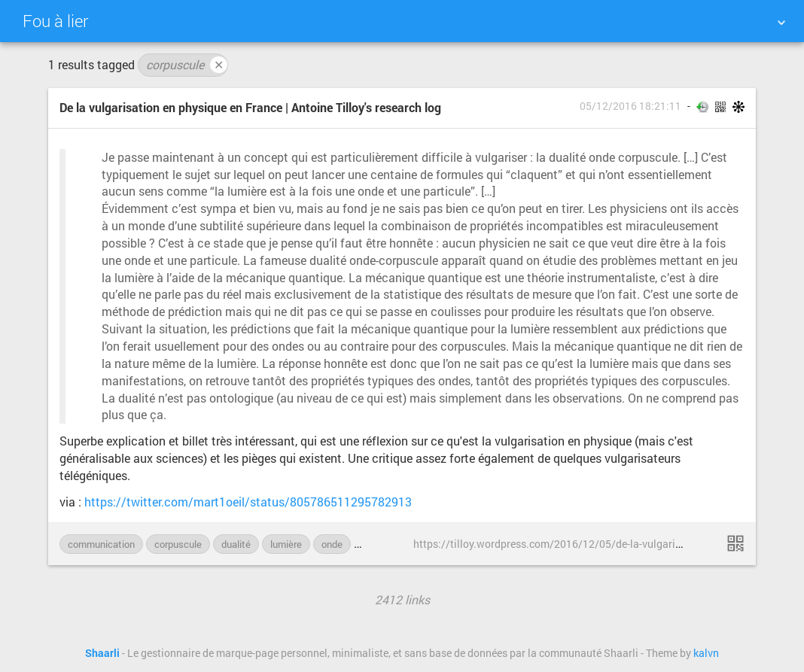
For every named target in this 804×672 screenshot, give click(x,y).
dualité (236, 544)
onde (332, 544)
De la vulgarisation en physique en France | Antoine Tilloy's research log (250, 107)
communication (101, 544)
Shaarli (102, 653)
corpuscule (187, 65)
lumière (286, 544)
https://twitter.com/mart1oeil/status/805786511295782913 (248, 502)
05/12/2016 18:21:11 (630, 106)
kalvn (706, 653)
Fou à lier (55, 21)
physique (382, 544)
